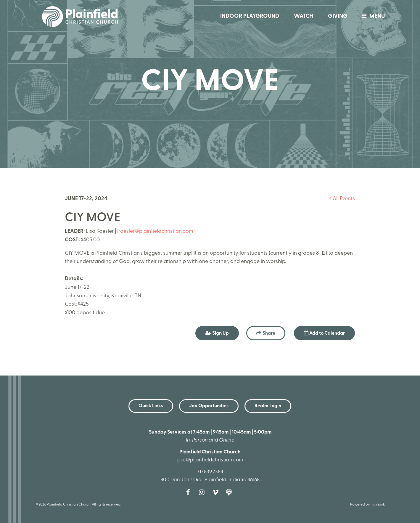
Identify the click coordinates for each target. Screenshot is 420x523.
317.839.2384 (210, 472)
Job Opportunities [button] (209, 406)
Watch (304, 16)
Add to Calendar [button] (324, 333)
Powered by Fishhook (367, 505)
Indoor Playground (250, 16)
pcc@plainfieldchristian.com (210, 460)
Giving (338, 16)
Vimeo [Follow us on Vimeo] (217, 492)
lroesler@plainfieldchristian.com (155, 231)
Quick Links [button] (151, 406)
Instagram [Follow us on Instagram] (203, 492)
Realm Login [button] (268, 406)
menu (372, 16)
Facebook (190, 492)
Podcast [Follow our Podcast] (231, 492)
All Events (342, 199)
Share (269, 333)
